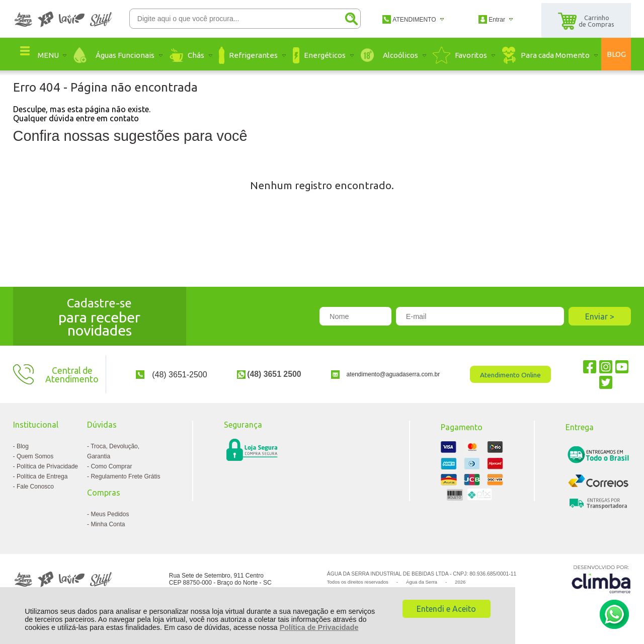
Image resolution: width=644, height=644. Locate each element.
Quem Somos (35, 456)
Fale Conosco (35, 487)
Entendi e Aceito (446, 609)
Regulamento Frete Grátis (125, 476)
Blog (23, 446)
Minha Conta (108, 524)
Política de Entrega (42, 476)
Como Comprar (111, 466)
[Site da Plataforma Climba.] (601, 579)
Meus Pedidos (110, 514)
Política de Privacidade (319, 627)
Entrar (497, 20)
